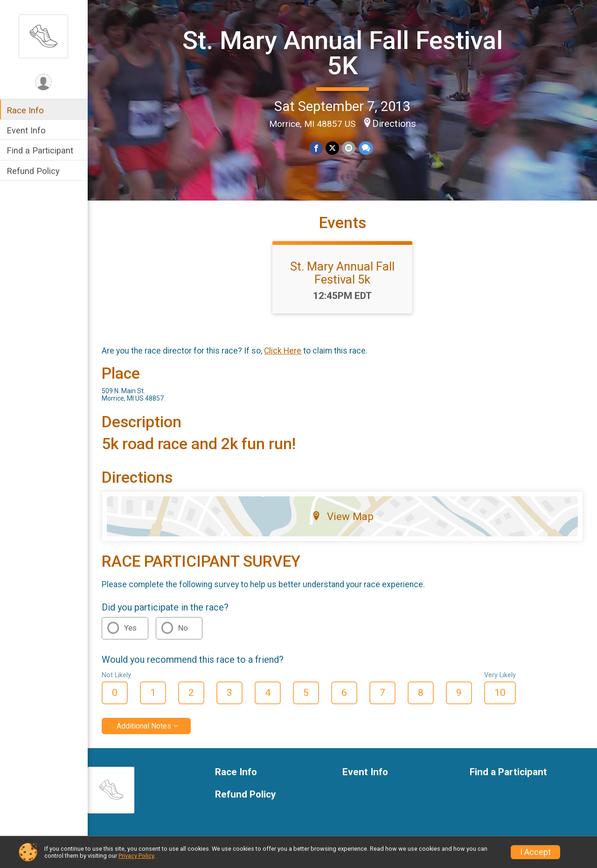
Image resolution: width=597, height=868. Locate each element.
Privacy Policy (136, 856)
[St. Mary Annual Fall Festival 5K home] (44, 36)
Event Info (27, 130)
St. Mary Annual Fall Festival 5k (343, 273)
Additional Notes (145, 726)
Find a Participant (41, 150)
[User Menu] (45, 82)
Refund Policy (34, 171)
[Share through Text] (366, 148)
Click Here (284, 351)
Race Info (26, 110)
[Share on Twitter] (333, 148)
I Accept (535, 852)
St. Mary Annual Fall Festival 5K (343, 53)
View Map (343, 516)
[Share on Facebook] (316, 148)
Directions (395, 124)
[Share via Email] (349, 148)
